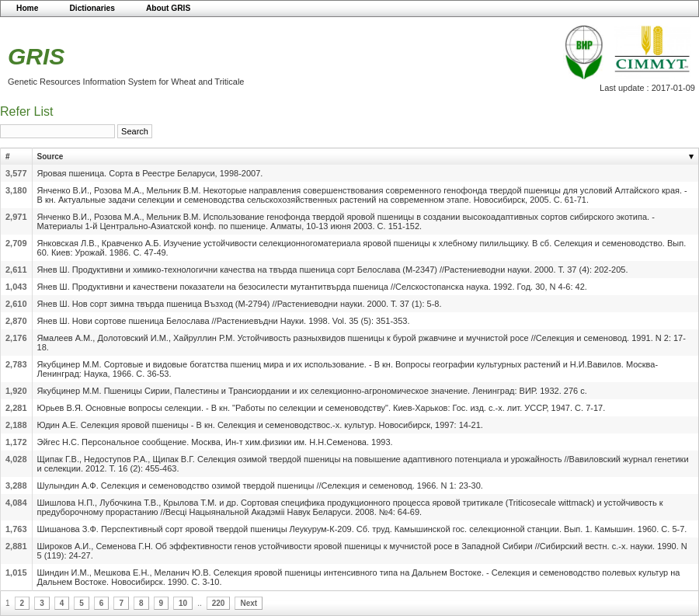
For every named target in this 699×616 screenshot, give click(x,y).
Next (249, 603)
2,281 (16, 408)
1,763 (16, 529)
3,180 (16, 190)
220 (219, 603)
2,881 (16, 546)
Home (27, 8)
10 (183, 603)
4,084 (16, 503)
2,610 (16, 304)
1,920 (16, 391)
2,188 (16, 425)
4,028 (16, 459)
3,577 (16, 173)
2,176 (16, 338)
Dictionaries (92, 8)
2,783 (16, 364)
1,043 (16, 287)
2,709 (16, 243)
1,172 (16, 442)
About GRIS (168, 8)
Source (50, 157)
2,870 (16, 321)
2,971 (16, 217)
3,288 (16, 485)
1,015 (16, 572)
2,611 (16, 270)
